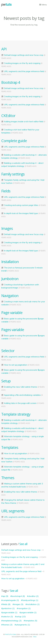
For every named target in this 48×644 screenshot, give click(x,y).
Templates (10, 447)
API (4, 49)
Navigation (10, 296)
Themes (8, 478)
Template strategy (16, 414)
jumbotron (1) (9, 608)
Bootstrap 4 (11, 82)
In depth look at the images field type (21, 213)
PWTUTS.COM (10, 634)
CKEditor (8, 116)
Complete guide (14, 141)
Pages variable (13, 330)
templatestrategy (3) (12, 621)
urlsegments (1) (23, 625)
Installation (10, 262)
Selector (8, 351)
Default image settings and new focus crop (24, 55)
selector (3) (8, 616)
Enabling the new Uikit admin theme (20, 387)
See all (23, 544)
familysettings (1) (30, 600)
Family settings (13, 174)
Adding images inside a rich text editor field (24, 121)
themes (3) (8, 625)
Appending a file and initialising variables (22, 395)
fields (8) (7, 604)
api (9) (5, 596)
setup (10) (21, 616)
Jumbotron (10, 279)
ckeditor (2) (33, 596)
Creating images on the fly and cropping (22, 63)
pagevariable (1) (10, 612)
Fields (6, 191)
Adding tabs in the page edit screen (20, 403)
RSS (35, 637)
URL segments (13, 511)
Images (7, 228)
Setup (6, 381)
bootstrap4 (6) (18, 596)
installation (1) (33, 604)
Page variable (12, 313)
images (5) (19, 604)
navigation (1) (24, 608)
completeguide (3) (11, 600)
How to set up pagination (16, 365)
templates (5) (31, 621)
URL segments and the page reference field (24, 71)
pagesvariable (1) (29, 612)
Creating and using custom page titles (21, 205)
